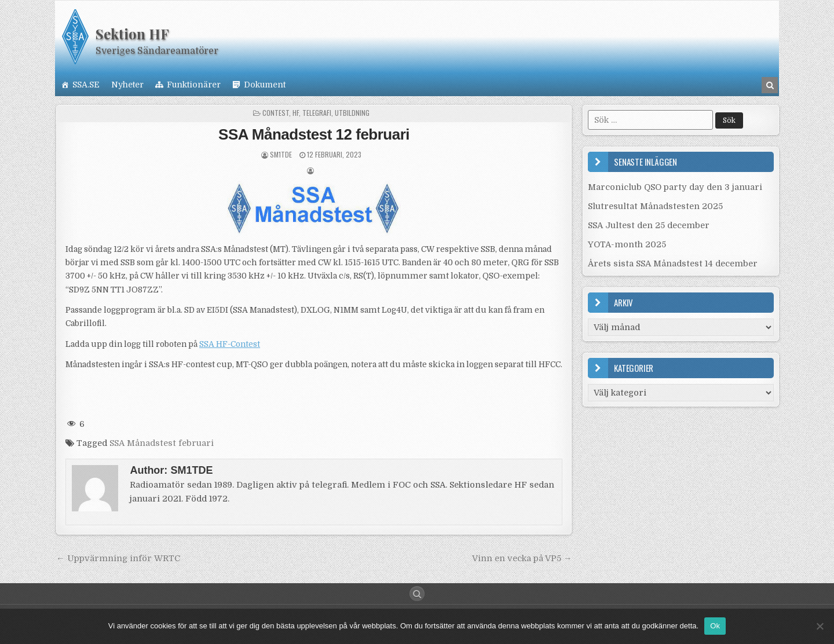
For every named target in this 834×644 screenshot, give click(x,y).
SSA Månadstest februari (162, 443)
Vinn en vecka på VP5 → (522, 558)
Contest (276, 113)
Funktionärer (194, 85)
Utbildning (352, 113)
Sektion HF (132, 34)
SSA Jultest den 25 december (649, 225)
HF (296, 113)
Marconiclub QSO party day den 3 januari (675, 187)
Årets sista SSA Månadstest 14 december (673, 264)
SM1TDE (281, 154)
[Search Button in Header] (770, 85)
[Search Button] (417, 594)
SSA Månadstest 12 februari (314, 134)
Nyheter (127, 85)
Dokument (265, 85)
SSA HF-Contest (230, 344)
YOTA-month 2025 (627, 244)
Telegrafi (317, 113)
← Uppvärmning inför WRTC (118, 558)
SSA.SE (86, 85)
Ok (715, 626)
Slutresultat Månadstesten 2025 (655, 206)
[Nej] (820, 626)
